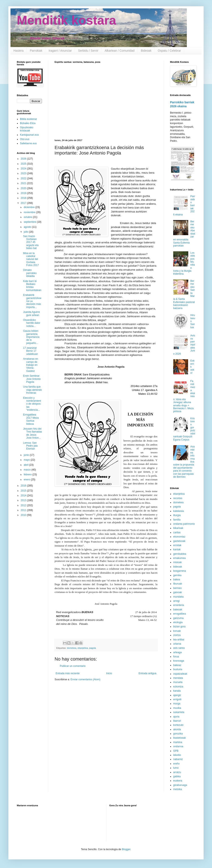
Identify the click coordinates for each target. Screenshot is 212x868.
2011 (24, 510)
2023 (24, 173)
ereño (176, 764)
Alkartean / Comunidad (119, 51)
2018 (24, 198)
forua (176, 657)
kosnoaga (179, 661)
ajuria (176, 717)
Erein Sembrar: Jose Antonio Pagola (32, 379)
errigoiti (177, 699)
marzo (28, 470)
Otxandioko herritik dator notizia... (32, 323)
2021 (24, 183)
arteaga (177, 652)
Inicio (109, 673)
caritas (177, 532)
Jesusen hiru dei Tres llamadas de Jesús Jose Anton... (33, 433)
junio (27, 455)
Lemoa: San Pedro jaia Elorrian (30, 446)
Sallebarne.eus (28, 143)
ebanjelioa (83, 648)
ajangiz (177, 695)
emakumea (179, 558)
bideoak (178, 567)
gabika (177, 776)
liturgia (177, 515)
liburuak (178, 584)
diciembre (29, 207)
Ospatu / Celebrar (169, 51)
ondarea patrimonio (184, 524)
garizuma (178, 618)
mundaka (178, 597)
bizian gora (179, 627)
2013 (24, 500)
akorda (177, 729)
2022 (24, 178)
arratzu (177, 772)
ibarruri (177, 721)
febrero (28, 475)
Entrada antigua (147, 673)
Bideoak (146, 51)
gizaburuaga (180, 785)
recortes (178, 498)
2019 (24, 193)
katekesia (179, 511)
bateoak (178, 610)
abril (26, 465)
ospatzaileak (180, 674)
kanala (177, 691)
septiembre (30, 222)
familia (177, 520)
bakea (177, 580)
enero (27, 480)
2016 (24, 486)
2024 (24, 169)
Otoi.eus (25, 139)
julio (26, 232)
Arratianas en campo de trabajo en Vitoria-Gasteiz (31, 365)
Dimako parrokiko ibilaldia (30, 273)
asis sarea (179, 648)
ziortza (177, 635)
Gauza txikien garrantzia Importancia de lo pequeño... (31, 337)
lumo (176, 768)
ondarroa (178, 746)
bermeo (177, 588)
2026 (24, 159)
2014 (24, 496)
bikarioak (178, 528)
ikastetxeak (179, 738)
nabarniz (178, 759)
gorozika (178, 734)
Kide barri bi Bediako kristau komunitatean (32, 286)
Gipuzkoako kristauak (27, 129)
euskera (178, 781)
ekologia (178, 622)
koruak (177, 631)
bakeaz (177, 665)
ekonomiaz (179, 537)
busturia (178, 669)
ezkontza (178, 687)
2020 (24, 188)
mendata (178, 678)
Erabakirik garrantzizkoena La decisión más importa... (32, 301)
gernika (177, 575)
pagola (93, 648)
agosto (28, 227)
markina (178, 742)
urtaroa (177, 644)
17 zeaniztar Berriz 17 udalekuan (30, 351)
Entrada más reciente (68, 673)
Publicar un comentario (73, 666)
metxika (177, 789)
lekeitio (177, 755)
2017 (24, 203)
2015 (24, 491)
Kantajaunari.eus (29, 135)
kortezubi (178, 725)
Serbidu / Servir (88, 51)
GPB (176, 751)
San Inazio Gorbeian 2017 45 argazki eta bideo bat (31, 242)
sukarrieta (179, 712)
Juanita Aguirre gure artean (31, 313)
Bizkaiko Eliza (28, 123)
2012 (24, 505)
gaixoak (177, 592)
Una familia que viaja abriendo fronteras (33, 390)
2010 (24, 515)
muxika (177, 708)
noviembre (30, 212)
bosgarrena (180, 571)
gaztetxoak (179, 541)
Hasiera (18, 51)
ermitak (177, 545)
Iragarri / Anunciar (60, 51)
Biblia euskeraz (28, 119)
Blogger (126, 849)
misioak (177, 562)
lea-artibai (179, 640)
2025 (24, 164)
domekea (72, 648)
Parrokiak (36, 51)
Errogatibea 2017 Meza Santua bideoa (31, 419)
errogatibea (180, 614)
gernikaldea (180, 554)
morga (177, 704)
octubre (28, 217)
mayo (27, 460)
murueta (178, 682)
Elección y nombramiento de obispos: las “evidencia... (32, 404)
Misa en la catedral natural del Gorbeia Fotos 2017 (31, 259)
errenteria (179, 605)
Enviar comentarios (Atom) (85, 679)
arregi (176, 601)
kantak (177, 549)
